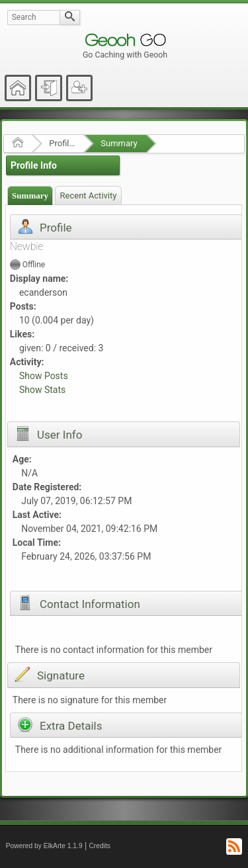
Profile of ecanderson (62, 143)
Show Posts (44, 376)
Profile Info (34, 165)
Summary (119, 143)
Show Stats (42, 390)
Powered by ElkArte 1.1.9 (44, 846)
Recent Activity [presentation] (89, 195)
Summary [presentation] (30, 195)
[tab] (30, 195)
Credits (100, 846)
